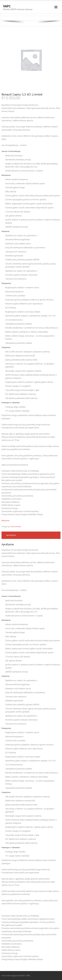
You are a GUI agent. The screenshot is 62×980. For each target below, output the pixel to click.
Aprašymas (11, 535)
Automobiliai (16, 526)
